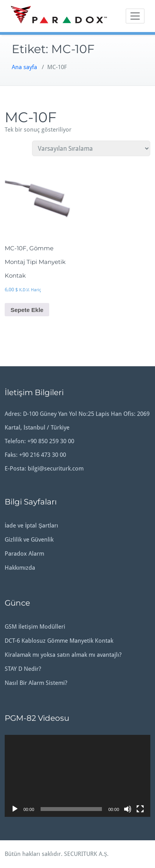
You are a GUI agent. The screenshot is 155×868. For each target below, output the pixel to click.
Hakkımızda (20, 568)
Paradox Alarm (24, 554)
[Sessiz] (128, 809)
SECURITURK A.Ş (86, 854)
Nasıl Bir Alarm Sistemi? (36, 683)
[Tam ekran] (140, 809)
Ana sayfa (24, 67)
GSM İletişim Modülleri (35, 627)
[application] (77, 776)
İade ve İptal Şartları (31, 526)
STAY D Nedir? (23, 669)
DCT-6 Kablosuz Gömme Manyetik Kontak (59, 641)
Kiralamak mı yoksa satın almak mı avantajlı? (63, 655)
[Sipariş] (91, 148)
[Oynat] (15, 809)
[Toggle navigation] (135, 16)
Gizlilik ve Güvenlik (29, 540)
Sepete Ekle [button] (27, 310)
